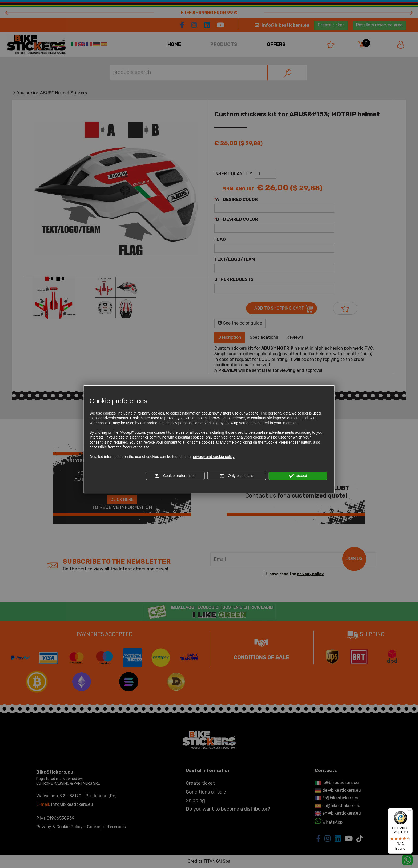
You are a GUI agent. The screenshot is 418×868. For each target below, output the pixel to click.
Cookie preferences (175, 476)
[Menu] (409, 811)
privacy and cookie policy (214, 457)
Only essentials (237, 476)
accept (298, 476)
